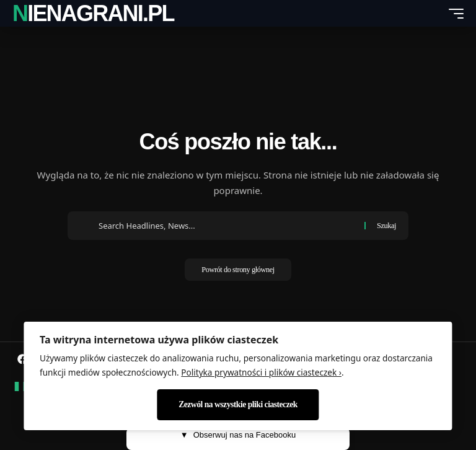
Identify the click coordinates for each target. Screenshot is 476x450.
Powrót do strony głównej (238, 271)
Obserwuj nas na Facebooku (238, 435)
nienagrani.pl (93, 13)
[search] (433, 14)
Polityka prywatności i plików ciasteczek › (261, 372)
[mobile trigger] (453, 14)
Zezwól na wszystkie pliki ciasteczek (238, 404)
